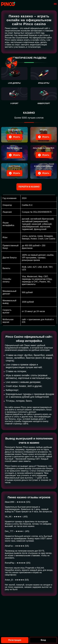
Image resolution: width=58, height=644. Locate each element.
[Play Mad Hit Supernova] (14, 153)
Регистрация (15, 640)
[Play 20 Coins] (44, 135)
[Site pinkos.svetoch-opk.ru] (8, 4)
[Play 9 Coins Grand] (44, 171)
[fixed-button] (12, 63)
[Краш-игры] (44, 76)
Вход (43, 640)
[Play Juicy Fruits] (44, 153)
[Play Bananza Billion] (14, 135)
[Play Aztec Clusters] (14, 171)
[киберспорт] (44, 96)
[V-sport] (14, 96)
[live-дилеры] (14, 76)
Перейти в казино (29, 187)
